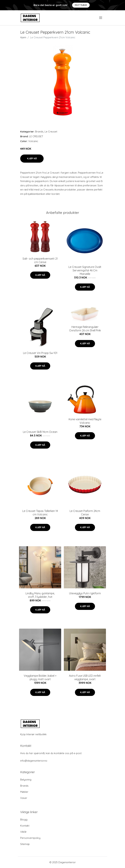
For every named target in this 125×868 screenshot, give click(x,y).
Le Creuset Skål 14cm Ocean (40, 432)
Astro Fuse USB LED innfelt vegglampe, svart (85, 677)
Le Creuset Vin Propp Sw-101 (40, 353)
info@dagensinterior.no (34, 761)
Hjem (23, 37)
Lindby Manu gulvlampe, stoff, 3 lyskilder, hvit (40, 595)
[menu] (101, 18)
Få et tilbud (81, 5)
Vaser (24, 798)
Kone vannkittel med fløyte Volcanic (85, 421)
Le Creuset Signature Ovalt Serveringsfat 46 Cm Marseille (85, 270)
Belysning (26, 780)
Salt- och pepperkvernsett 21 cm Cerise (40, 260)
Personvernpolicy (30, 838)
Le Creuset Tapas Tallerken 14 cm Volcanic (40, 513)
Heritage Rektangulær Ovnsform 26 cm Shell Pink (85, 329)
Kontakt (25, 826)
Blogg (24, 820)
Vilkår (23, 832)
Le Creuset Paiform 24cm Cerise (85, 513)
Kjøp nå (32, 158)
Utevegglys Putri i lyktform (85, 593)
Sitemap (25, 844)
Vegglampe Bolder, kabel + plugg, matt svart (40, 677)
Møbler (24, 792)
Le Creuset (51, 132)
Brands (39, 132)
